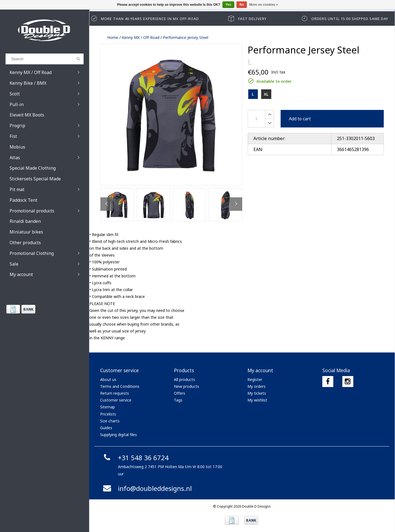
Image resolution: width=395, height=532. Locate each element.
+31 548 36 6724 (135, 458)
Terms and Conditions (120, 386)
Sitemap (108, 407)
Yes (228, 5)
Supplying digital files (119, 435)
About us (108, 379)
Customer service (116, 400)
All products (184, 379)
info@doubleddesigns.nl (147, 488)
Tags (178, 400)
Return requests (115, 393)
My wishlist (257, 400)
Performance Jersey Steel (186, 37)
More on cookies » (264, 5)
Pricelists (108, 414)
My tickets (257, 393)
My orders (256, 386)
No (242, 5)
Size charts (110, 421)
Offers (180, 393)
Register (255, 379)
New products (187, 386)
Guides (106, 428)
